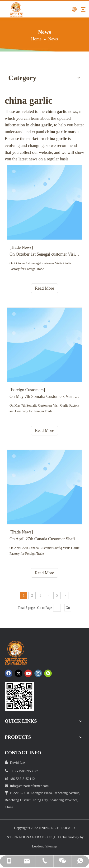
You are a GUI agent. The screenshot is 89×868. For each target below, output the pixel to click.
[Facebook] (9, 673)
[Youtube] (28, 673)
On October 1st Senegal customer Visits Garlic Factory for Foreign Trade (44, 254)
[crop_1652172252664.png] (19, 696)
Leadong (38, 846)
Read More (44, 288)
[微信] (48, 673)
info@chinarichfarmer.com (30, 786)
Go (68, 608)
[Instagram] (38, 673)
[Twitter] (19, 673)
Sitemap (51, 846)
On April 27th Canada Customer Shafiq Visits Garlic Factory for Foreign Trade (44, 539)
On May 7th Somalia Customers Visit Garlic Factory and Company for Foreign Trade (44, 396)
